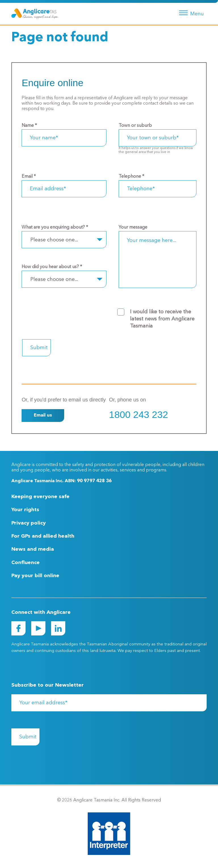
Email (29, 177)
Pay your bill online (35, 576)
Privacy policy (29, 523)
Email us (43, 415)
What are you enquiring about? (55, 227)
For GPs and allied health (43, 536)
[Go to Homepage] (35, 14)
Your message (133, 227)
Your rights (25, 510)
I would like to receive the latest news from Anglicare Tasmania (162, 319)
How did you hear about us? (52, 267)
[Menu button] (190, 12)
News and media (33, 549)
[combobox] (64, 240)
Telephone (131, 177)
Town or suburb (135, 126)
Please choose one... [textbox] (54, 240)
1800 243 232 (139, 415)
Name (29, 126)
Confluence (26, 563)
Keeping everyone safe (40, 497)
